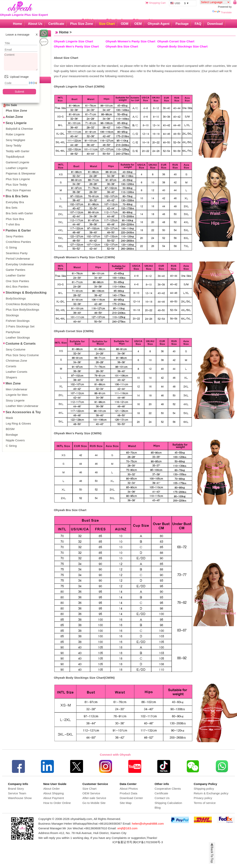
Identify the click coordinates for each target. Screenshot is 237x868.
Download (215, 24)
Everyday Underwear (20, 264)
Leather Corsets (17, 372)
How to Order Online (57, 803)
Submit (19, 92)
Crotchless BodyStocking (23, 304)
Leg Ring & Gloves (18, 423)
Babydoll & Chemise (19, 129)
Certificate (56, 24)
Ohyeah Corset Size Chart (176, 41)
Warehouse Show (20, 798)
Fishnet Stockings (18, 321)
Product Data (128, 793)
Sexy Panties (15, 236)
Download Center (131, 798)
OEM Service (91, 793)
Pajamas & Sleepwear (21, 173)
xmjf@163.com (127, 828)
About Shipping (53, 793)
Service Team (17, 793)
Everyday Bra (15, 202)
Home (17, 24)
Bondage (12, 435)
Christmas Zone (17, 361)
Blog (158, 808)
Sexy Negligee (16, 140)
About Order (52, 789)
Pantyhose (13, 332)
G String (11, 247)
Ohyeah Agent (159, 24)
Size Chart (107, 24)
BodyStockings (16, 298)
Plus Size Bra (15, 219)
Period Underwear (18, 259)
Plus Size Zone (81, 24)
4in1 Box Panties (17, 287)
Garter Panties (16, 270)
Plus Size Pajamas (18, 190)
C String (11, 446)
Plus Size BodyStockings (23, 310)
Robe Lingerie (15, 134)
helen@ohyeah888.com (148, 824)
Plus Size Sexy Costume (22, 355)
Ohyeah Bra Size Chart (122, 46)
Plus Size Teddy (17, 185)
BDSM (10, 429)
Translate (222, 12)
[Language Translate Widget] (215, 2)
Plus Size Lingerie (18, 179)
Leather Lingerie (17, 168)
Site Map (126, 803)
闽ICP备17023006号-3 (148, 842)
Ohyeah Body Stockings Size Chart (182, 46)
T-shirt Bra (13, 224)
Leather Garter (16, 275)
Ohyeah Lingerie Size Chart (73, 41)
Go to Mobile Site (94, 803)
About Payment (54, 798)
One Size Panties (18, 281)
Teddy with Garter (18, 151)
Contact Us (162, 798)
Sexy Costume (16, 349)
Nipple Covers (15, 440)
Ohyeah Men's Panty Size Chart (76, 46)
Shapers (11, 377)
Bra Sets (12, 208)
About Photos (129, 789)
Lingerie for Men (17, 395)
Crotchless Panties (18, 242)
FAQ (198, 24)
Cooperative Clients (168, 789)
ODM (125, 24)
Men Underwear (17, 389)
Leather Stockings (18, 337)
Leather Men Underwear (22, 406)
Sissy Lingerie (15, 400)
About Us (35, 24)
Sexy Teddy (14, 145)
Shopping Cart (157, 3)
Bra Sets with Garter (19, 213)
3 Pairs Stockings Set (20, 326)
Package (182, 24)
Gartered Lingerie (18, 162)
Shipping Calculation (168, 803)
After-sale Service (94, 798)
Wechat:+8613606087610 (90, 828)
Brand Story (16, 789)
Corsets (11, 366)
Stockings (12, 315)
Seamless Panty (17, 253)
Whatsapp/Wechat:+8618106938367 (97, 824)
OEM (138, 24)
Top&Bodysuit (15, 157)
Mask (9, 418)
